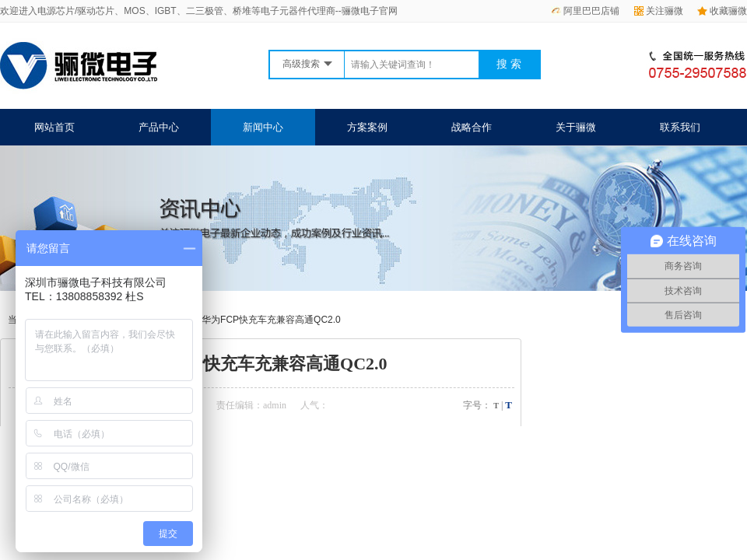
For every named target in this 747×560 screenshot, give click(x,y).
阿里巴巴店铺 (585, 11)
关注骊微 (659, 11)
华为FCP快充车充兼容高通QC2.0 (271, 320)
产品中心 (159, 127)
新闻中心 (263, 127)
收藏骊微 (722, 11)
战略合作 (472, 127)
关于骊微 (576, 127)
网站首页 (54, 127)
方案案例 (367, 127)
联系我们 (680, 127)
